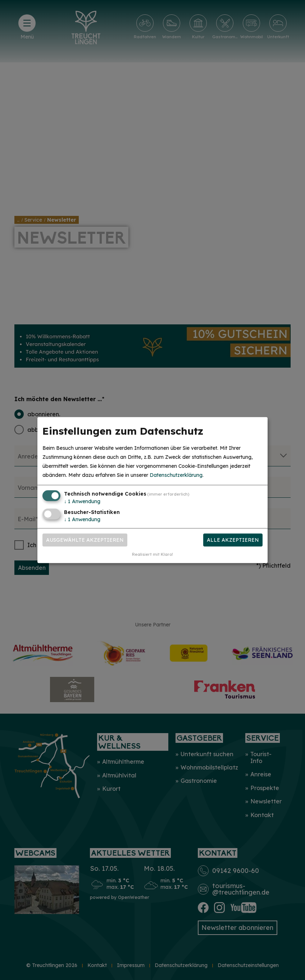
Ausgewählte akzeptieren (85, 540)
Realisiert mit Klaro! (152, 554)
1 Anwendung (82, 502)
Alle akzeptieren (233, 540)
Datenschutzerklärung (176, 475)
